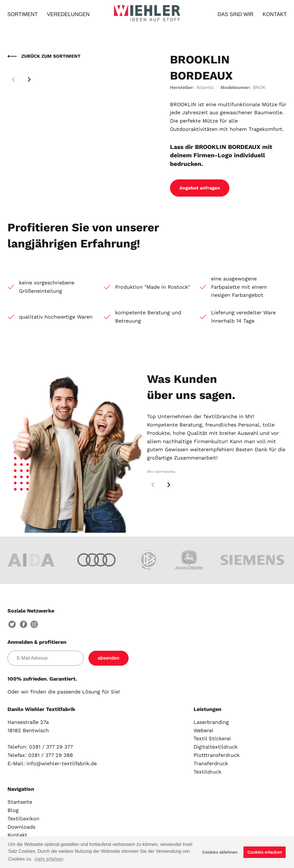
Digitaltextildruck (215, 747)
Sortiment (23, 14)
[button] (29, 80)
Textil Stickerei (212, 738)
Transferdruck (211, 763)
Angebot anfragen (200, 188)
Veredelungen (68, 14)
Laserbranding (211, 722)
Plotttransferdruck (216, 755)
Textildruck (207, 772)
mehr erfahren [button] (49, 859)
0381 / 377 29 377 (51, 747)
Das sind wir (236, 14)
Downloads (21, 827)
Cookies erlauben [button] (265, 852)
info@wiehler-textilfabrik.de (62, 763)
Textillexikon (23, 818)
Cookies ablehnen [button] (220, 852)
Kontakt (275, 14)
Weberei (203, 730)
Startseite (20, 802)
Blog (13, 810)
